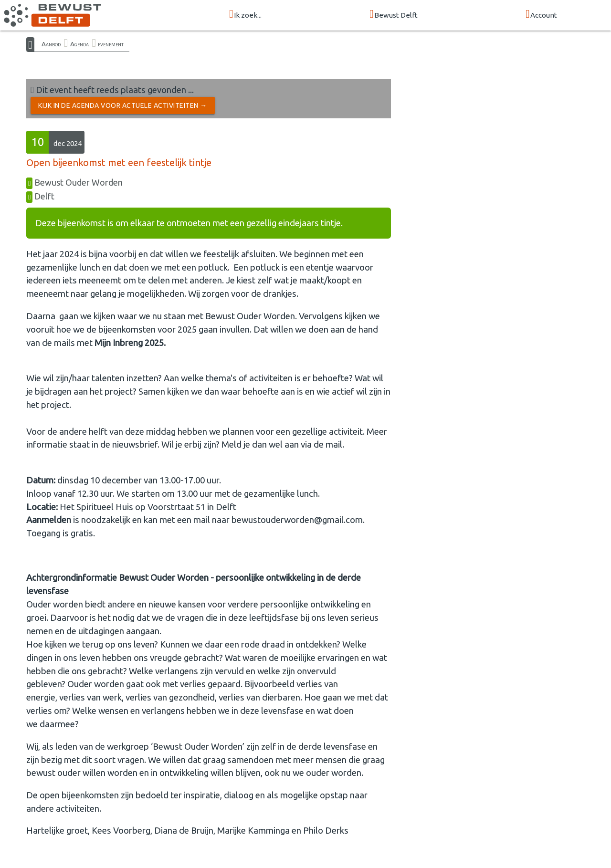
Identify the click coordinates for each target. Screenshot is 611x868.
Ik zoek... (245, 15)
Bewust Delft (394, 15)
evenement (111, 44)
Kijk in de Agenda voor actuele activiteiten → (123, 105)
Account (541, 15)
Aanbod (51, 44)
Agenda (79, 44)
